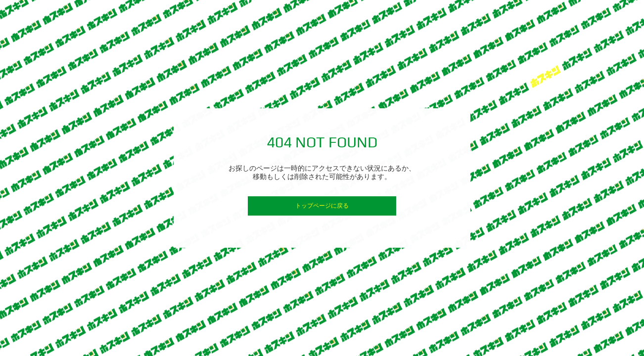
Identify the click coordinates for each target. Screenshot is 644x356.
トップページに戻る (322, 206)
